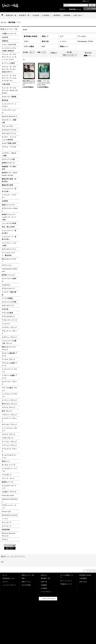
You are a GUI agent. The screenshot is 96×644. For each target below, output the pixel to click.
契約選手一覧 (45, 578)
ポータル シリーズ (9, 465)
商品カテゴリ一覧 (28, 575)
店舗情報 (44, 585)
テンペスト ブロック (9, 442)
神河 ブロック (7, 411)
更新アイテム (26, 582)
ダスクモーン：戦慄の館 (9, 121)
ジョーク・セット (8, 478)
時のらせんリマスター (9, 260)
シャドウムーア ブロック (9, 395)
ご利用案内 (83, 578)
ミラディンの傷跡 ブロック (9, 377)
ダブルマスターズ (8, 288)
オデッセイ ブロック (9, 424)
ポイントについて (66, 581)
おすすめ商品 (26, 585)
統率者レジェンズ (8, 275)
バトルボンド (7, 475)
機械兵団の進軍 (7, 185)
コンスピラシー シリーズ (9, 470)
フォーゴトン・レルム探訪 (9, 244)
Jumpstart (6, 285)
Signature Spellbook (10, 500)
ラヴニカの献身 (7, 313)
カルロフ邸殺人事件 (9, 143)
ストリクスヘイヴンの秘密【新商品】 (9, 49)
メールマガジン (46, 592)
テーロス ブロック (9, 359)
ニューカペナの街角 (9, 223)
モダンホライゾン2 (9, 249)
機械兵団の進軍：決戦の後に (9, 180)
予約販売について (66, 584)
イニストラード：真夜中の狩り (9, 238)
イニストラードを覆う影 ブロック (9, 342)
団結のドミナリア (8, 205)
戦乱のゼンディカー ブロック (9, 348)
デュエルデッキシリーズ (9, 487)
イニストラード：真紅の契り (9, 232)
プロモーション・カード (9, 506)
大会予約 (5, 37)
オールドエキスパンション (9, 456)
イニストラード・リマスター (9, 105)
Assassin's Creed (9, 130)
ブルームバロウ (7, 126)
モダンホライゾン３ (9, 133)
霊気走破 (5, 100)
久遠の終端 (6, 84)
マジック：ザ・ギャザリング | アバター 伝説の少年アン (9, 69)
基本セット (6, 461)
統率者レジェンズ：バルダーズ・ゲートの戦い (9, 217)
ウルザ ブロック (8, 438)
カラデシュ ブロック (9, 337)
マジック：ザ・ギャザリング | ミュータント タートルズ (9, 57)
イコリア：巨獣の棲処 (9, 293)
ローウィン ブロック (9, 400)
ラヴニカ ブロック (9, 407)
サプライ (5, 539)
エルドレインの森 (8, 159)
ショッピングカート (9, 585)
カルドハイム (7, 265)
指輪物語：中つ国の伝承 (9, 168)
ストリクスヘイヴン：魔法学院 (8, 254)
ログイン (63, 9)
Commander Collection (10, 270)
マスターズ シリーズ (9, 320)
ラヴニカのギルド (8, 316)
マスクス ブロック (9, 434)
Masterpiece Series (10, 515)
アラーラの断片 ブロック (9, 389)
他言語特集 (6, 530)
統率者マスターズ (8, 163)
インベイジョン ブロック (9, 429)
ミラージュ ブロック (9, 445)
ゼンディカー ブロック (9, 383)
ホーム (5, 575)
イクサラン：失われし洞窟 (9, 154)
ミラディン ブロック (9, 415)
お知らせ (44, 575)
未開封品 (5, 41)
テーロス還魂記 (7, 298)
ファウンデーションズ (9, 111)
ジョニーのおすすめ (9, 45)
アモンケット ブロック (9, 332)
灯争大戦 (5, 309)
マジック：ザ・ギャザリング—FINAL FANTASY (10, 90)
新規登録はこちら (75, 9)
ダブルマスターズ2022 (10, 210)
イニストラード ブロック (9, 370)
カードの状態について (67, 576)
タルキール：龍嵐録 (9, 97)
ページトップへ (91, 571)
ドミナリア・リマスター (9, 196)
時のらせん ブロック (9, 404)
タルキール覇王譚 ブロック (9, 354)
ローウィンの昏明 (8, 63)
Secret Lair (6, 511)
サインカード (7, 522)
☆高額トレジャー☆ (9, 34)
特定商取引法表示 (85, 575)
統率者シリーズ (7, 482)
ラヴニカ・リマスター (9, 148)
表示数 (26, 52)
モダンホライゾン (8, 305)
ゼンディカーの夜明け (9, 280)
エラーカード (7, 526)
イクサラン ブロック (9, 327)
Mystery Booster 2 (9, 116)
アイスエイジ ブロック (9, 450)
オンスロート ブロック (9, 420)
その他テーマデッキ (9, 492)
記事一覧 (44, 582)
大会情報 (44, 588)
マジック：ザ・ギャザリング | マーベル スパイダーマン (9, 78)
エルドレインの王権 (9, 302)
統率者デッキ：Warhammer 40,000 (10, 174)
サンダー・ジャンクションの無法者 (9, 138)
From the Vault (8, 495)
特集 (23, 578)
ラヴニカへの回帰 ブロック (9, 364)
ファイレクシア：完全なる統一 (9, 190)
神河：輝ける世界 (8, 227)
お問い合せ (83, 582)
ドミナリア (6, 324)
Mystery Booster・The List (9, 534)
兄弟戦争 (5, 201)
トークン (5, 519)
